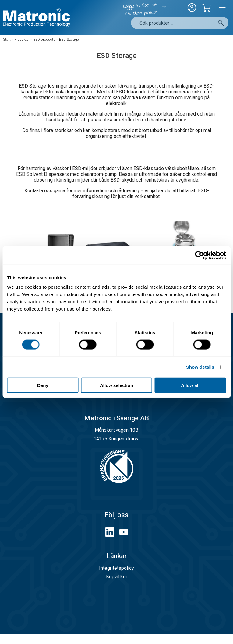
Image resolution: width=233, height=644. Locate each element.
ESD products (44, 40)
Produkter (22, 40)
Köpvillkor (117, 577)
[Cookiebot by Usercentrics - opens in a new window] (199, 255)
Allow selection (116, 385)
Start (7, 40)
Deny (43, 385)
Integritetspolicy (116, 568)
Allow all (190, 385)
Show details (200, 367)
